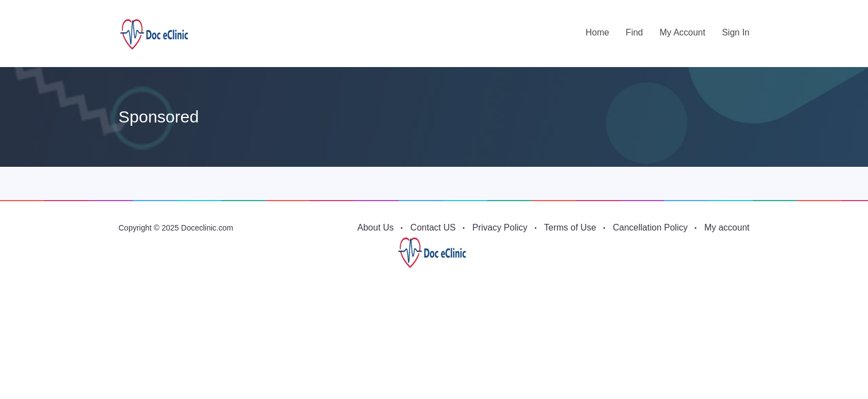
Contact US (433, 227)
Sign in (736, 32)
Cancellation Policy (650, 227)
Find (634, 32)
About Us (376, 227)
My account (682, 32)
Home (598, 32)
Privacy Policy (500, 227)
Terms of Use (570, 227)
